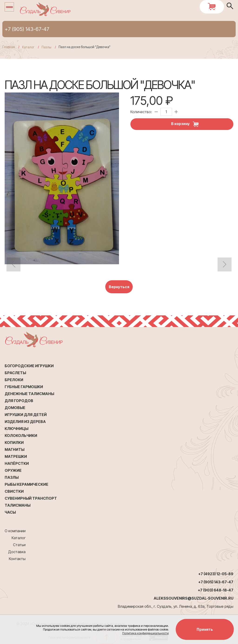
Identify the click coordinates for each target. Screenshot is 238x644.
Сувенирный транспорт (31, 498)
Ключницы (17, 429)
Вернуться (119, 287)
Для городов (19, 401)
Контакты (17, 559)
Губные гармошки (24, 387)
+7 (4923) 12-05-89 (216, 574)
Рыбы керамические (26, 484)
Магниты (15, 449)
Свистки (14, 491)
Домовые (15, 408)
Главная (9, 47)
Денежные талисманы (29, 394)
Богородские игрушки (29, 366)
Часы (10, 512)
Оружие (13, 470)
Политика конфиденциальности (145, 633)
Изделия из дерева (25, 422)
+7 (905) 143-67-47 (27, 29)
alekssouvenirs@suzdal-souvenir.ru (193, 598)
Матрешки (16, 456)
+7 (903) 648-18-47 (216, 590)
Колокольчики (21, 436)
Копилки (14, 443)
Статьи (19, 545)
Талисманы (18, 505)
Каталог (19, 538)
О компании (15, 531)
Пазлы (12, 477)
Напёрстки (17, 463)
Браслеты (15, 373)
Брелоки (14, 380)
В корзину (187, 124)
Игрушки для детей (26, 415)
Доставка (17, 552)
